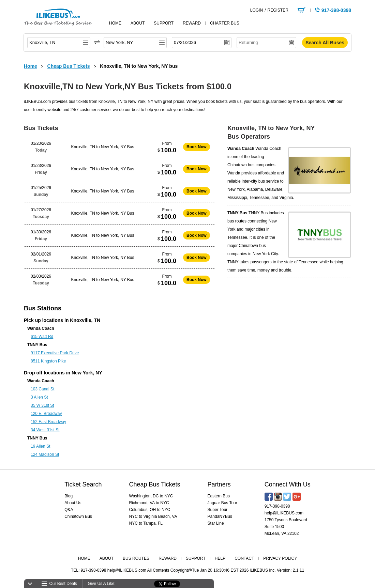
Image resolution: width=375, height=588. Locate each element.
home (115, 23)
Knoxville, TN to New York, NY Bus (103, 147)
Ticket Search (83, 484)
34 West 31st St (45, 430)
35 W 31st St (42, 405)
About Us (73, 503)
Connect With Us (288, 484)
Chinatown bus (241, 165)
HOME (84, 558)
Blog (69, 496)
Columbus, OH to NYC (150, 510)
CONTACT (244, 558)
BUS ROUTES (136, 558)
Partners (219, 484)
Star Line (216, 523)
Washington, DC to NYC (151, 496)
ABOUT (107, 558)
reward (192, 23)
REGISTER (278, 10)
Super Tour (217, 510)
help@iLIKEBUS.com (284, 513)
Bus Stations (43, 308)
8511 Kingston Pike (48, 361)
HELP (220, 558)
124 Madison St (45, 454)
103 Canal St (42, 389)
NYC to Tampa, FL (146, 523)
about (138, 23)
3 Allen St (39, 397)
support (164, 23)
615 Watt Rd (42, 337)
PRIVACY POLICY (280, 558)
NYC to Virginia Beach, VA (153, 516)
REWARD (168, 558)
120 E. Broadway (46, 414)
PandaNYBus (220, 516)
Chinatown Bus (78, 516)
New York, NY (87, 373)
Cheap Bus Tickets (155, 484)
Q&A (69, 510)
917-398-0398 (277, 506)
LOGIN (257, 10)
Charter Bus (225, 23)
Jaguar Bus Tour (222, 503)
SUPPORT (196, 558)
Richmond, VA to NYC (149, 503)
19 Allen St (40, 446)
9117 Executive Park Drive (55, 353)
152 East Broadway (48, 422)
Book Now (197, 147)
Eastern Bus (219, 496)
